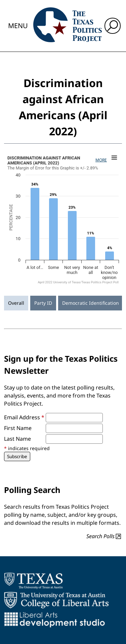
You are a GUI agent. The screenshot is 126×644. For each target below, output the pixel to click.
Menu (18, 26)
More (101, 160)
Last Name (17, 439)
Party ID (43, 303)
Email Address (24, 417)
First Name (18, 428)
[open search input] (113, 26)
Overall (16, 303)
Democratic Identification (91, 303)
